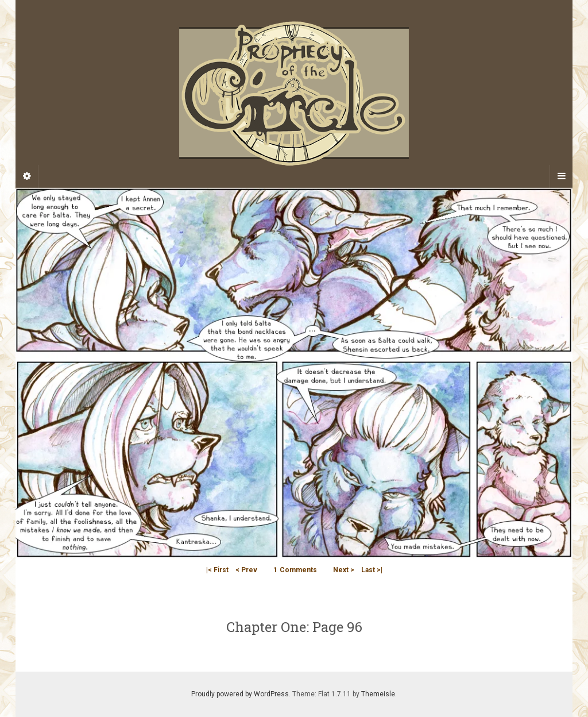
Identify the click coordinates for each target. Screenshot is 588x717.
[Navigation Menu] (561, 176)
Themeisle (378, 694)
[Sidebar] (27, 176)
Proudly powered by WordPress (240, 694)
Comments (295, 570)
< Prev (246, 570)
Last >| (372, 570)
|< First (217, 570)
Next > (344, 570)
